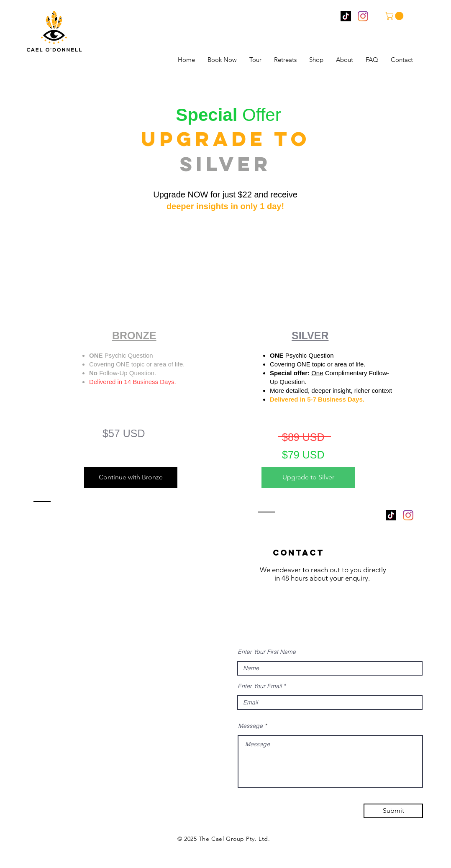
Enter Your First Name (267, 652)
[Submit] (393, 811)
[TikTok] (346, 16)
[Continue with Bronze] (131, 477)
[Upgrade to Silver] (308, 477)
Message (250, 726)
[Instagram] (363, 16)
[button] (395, 16)
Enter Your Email (260, 686)
